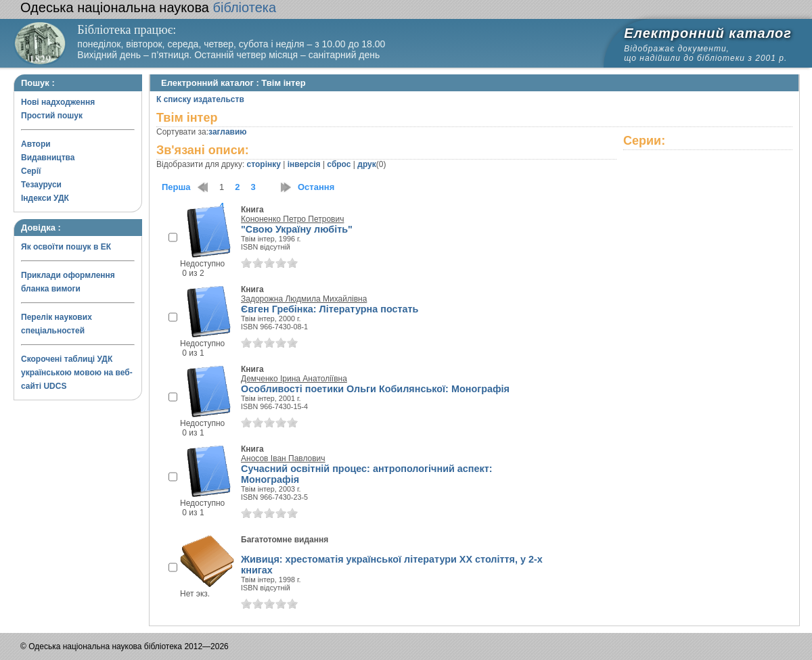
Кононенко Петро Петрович (292, 219)
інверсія (304, 164)
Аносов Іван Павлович (283, 458)
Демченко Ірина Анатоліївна (294, 379)
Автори (36, 144)
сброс (339, 164)
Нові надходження (58, 102)
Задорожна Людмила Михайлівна (304, 299)
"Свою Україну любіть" (297, 229)
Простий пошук (52, 116)
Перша (176, 187)
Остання (316, 187)
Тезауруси (41, 185)
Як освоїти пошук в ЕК (66, 247)
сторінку (264, 164)
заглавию (227, 132)
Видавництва (48, 158)
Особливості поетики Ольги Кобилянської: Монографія (375, 389)
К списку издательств (200, 99)
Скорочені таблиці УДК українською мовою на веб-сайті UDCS (77, 373)
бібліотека (148, 7)
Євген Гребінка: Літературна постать (330, 309)
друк (366, 164)
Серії (31, 171)
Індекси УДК (45, 198)
